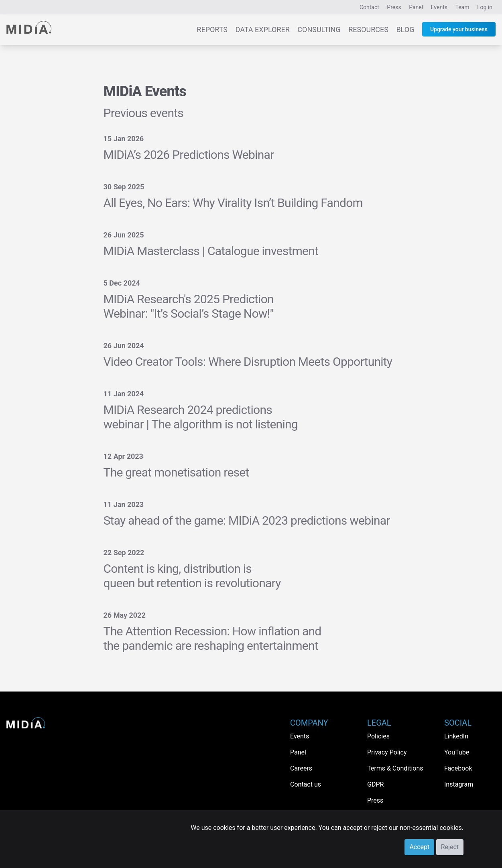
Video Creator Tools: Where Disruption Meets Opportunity (248, 362)
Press (394, 7)
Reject (450, 847)
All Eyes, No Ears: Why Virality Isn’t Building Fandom (233, 203)
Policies (378, 736)
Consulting (319, 29)
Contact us (306, 784)
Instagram (459, 784)
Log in (485, 7)
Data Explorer (263, 29)
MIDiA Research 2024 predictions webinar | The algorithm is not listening (201, 417)
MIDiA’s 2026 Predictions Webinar (189, 155)
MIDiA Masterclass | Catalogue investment (211, 251)
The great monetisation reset (176, 472)
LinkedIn (456, 736)
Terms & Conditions (395, 768)
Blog (405, 29)
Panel (416, 7)
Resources (368, 29)
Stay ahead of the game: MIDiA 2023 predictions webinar (247, 520)
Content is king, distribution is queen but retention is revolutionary (192, 576)
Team (462, 7)
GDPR (375, 784)
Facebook (458, 768)
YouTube (457, 752)
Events (439, 7)
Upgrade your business (459, 29)
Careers (301, 768)
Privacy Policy (387, 752)
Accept (419, 847)
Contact (369, 7)
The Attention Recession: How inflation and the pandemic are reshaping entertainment (212, 638)
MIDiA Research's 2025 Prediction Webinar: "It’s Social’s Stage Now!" (189, 306)
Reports (212, 29)
